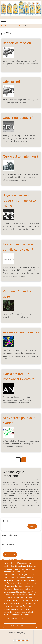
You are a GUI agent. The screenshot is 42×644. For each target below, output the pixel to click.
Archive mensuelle (14, 26)
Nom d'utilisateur (10, 535)
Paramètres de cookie (20, 626)
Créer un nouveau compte (13, 559)
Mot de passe (8, 544)
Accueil (3, 26)
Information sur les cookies (14, 619)
